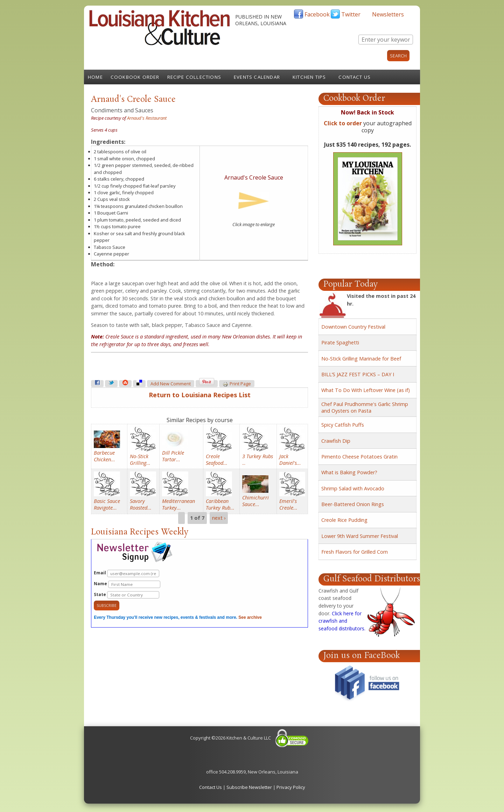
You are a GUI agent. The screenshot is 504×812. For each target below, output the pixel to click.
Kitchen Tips (309, 77)
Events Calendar (257, 77)
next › (219, 518)
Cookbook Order (135, 77)
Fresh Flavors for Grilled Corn (355, 552)
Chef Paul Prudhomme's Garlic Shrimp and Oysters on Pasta (365, 407)
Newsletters (388, 14)
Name (127, 584)
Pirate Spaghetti (340, 342)
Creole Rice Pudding (344, 520)
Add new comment (171, 384)
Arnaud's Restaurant (147, 118)
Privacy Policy (291, 787)
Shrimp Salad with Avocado (353, 488)
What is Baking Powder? (349, 472)
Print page (237, 384)
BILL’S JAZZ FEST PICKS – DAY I (358, 374)
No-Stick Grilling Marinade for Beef (361, 359)
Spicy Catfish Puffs (343, 425)
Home (95, 77)
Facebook (317, 14)
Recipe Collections (194, 77)
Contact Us (355, 77)
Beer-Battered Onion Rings (353, 504)
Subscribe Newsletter (249, 787)
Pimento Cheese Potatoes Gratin (359, 457)
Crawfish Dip (336, 441)
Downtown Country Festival (353, 327)
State (127, 595)
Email (127, 573)
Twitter (351, 14)
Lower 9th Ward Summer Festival (360, 536)
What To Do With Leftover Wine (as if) (366, 390)
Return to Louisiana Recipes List (200, 395)
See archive (250, 617)
